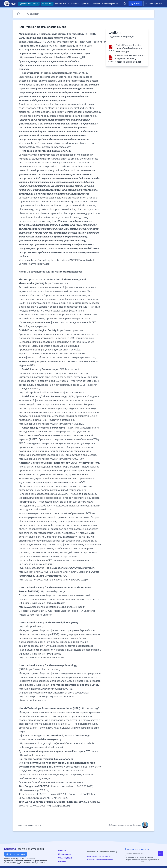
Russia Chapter (61, 611)
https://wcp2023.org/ (59, 806)
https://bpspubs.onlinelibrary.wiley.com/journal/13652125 (51, 424)
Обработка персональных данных (100, 859)
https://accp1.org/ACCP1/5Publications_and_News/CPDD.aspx (53, 580)
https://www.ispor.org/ (52, 591)
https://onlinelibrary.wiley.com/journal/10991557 (46, 689)
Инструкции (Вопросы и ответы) (102, 852)
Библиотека (60, 3)
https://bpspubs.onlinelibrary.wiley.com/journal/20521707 (51, 459)
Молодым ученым (110, 3)
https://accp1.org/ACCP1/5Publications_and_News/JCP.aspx (52, 572)
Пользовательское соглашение (99, 856)
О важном (95, 3)
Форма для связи (16, 854)
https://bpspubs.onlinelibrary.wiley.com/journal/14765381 (51, 392)
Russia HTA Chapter (82, 611)
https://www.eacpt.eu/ (58, 283)
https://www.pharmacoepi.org (43, 669)
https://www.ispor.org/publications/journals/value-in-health (52, 607)
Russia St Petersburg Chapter (35, 615)
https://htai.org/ (90, 708)
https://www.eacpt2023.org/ (35, 790)
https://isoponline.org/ (32, 626)
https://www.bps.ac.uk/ (70, 330)
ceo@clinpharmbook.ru (31, 849)
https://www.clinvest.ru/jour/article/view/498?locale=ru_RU (52, 57)
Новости (62, 850)
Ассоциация (73, 3)
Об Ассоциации (65, 858)
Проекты (85, 3)
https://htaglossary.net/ (32, 755)
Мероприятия (65, 854)
